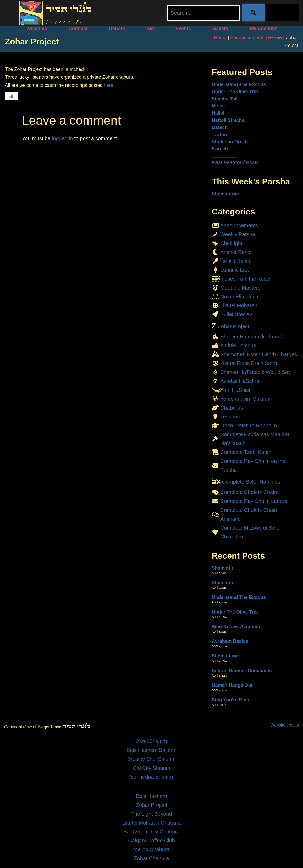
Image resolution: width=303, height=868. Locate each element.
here (109, 85)
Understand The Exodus (239, 84)
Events (183, 29)
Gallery (220, 29)
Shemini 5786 (225, 194)
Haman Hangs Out (232, 685)
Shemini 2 (222, 568)
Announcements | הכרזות (256, 38)
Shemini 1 (222, 583)
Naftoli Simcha (228, 120)
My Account (263, 29)
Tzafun (219, 135)
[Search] (253, 13)
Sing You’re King (230, 700)
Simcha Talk (225, 99)
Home (220, 38)
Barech (220, 127)
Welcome (37, 29)
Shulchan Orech (230, 142)
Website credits (285, 725)
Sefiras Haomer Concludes (242, 671)
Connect (78, 29)
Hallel (218, 113)
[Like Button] (12, 96)
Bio (150, 29)
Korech (220, 149)
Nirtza (218, 106)
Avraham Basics (230, 641)
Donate (117, 29)
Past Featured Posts (235, 162)
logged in (62, 138)
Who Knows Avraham (236, 627)
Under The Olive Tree (235, 92)
